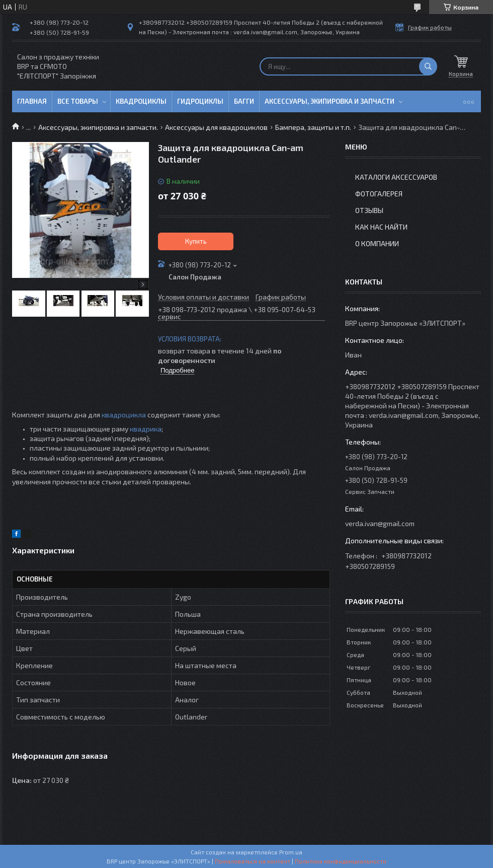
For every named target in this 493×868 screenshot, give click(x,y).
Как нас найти (381, 227)
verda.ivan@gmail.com (380, 523)
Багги (244, 101)
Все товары (78, 101)
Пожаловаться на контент (253, 861)
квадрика (146, 429)
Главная (32, 101)
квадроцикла (124, 415)
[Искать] (428, 66)
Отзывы (369, 210)
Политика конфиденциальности (341, 861)
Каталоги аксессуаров (396, 177)
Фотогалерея (379, 194)
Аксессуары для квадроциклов (216, 127)
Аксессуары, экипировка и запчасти (330, 101)
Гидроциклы (200, 101)
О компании (377, 243)
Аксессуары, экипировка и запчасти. (98, 127)
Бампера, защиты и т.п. (313, 127)
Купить (196, 241)
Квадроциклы (141, 101)
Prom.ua (291, 852)
